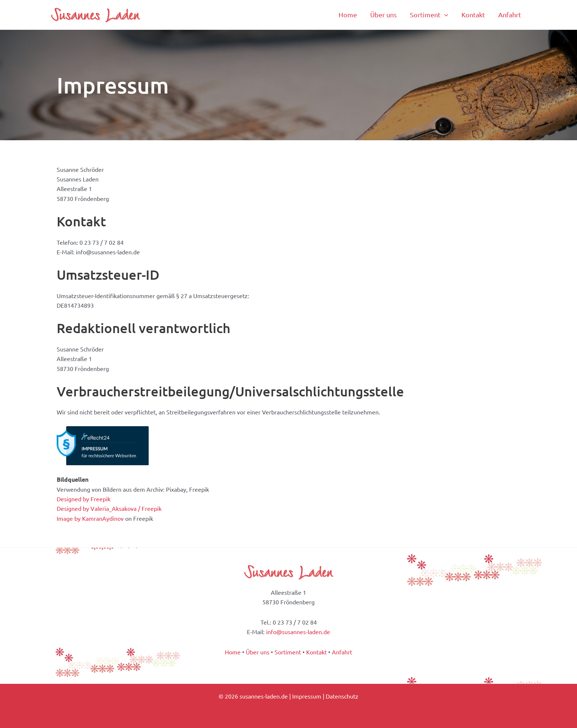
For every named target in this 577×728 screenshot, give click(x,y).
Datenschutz (342, 696)
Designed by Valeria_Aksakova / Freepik (109, 508)
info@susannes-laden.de (298, 632)
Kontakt (316, 652)
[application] (444, 15)
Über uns (258, 652)
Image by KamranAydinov (90, 518)
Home (233, 652)
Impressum (307, 696)
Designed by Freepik (84, 499)
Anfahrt (342, 652)
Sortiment (288, 652)
